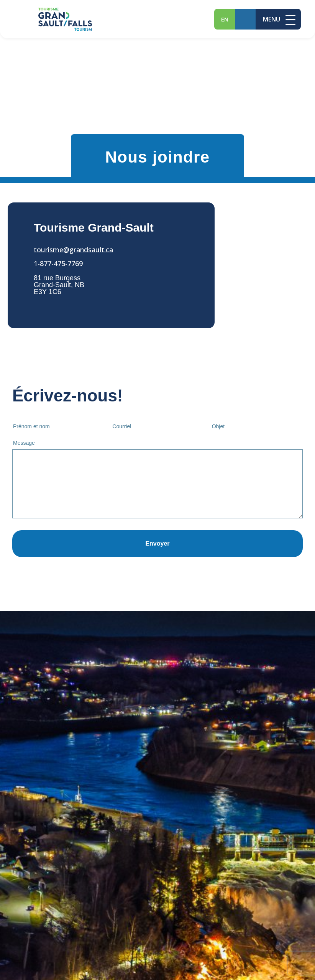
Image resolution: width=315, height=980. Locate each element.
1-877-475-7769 (58, 263)
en (225, 19)
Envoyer (157, 543)
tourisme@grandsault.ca (73, 250)
